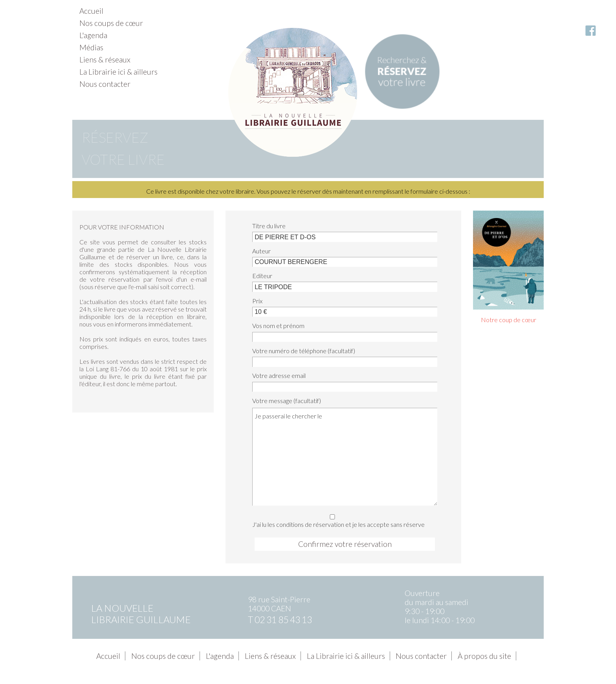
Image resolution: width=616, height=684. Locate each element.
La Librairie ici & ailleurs (118, 72)
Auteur (261, 251)
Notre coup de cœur (509, 320)
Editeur (262, 276)
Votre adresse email (279, 375)
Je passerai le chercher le (345, 457)
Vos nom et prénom (278, 325)
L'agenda (93, 35)
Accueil (91, 11)
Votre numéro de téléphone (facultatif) (304, 351)
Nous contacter (105, 84)
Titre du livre (269, 226)
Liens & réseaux (105, 60)
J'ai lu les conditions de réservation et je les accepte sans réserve (342, 520)
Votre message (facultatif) (287, 401)
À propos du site (484, 656)
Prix (257, 301)
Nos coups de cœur (111, 23)
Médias (91, 47)
